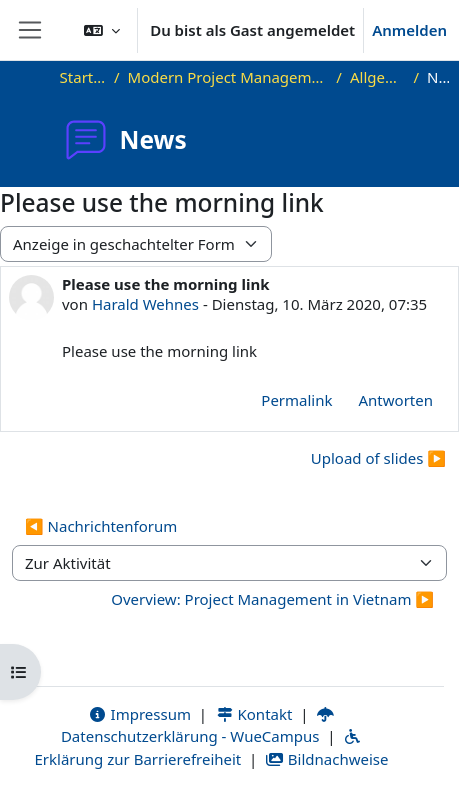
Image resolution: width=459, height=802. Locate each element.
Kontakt (254, 714)
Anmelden (409, 30)
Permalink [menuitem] (296, 400)
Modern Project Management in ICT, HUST (228, 77)
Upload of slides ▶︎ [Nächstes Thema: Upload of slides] (378, 458)
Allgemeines (377, 77)
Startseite (83, 77)
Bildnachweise (326, 759)
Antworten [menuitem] (396, 400)
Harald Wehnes (145, 304)
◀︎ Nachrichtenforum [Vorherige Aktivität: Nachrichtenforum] (101, 526)
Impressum (139, 714)
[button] (102, 30)
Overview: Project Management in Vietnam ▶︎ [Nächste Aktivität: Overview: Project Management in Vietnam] (272, 599)
